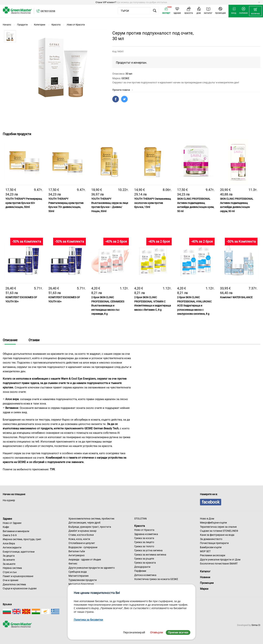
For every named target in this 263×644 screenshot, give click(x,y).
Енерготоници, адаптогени (19, 552)
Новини (205, 577)
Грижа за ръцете (144, 559)
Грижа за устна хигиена (148, 550)
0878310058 (48, 11)
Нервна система (12, 568)
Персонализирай (134, 632)
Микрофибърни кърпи (213, 523)
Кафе (6, 527)
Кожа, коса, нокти (79, 539)
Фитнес (73, 564)
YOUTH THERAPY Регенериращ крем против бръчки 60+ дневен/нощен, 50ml (24, 203)
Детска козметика (145, 575)
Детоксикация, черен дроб (84, 523)
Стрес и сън (10, 572)
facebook (211, 502)
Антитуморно (77, 555)
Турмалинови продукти (83, 580)
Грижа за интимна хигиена (150, 555)
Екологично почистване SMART (219, 564)
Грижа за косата (144, 538)
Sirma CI (256, 625)
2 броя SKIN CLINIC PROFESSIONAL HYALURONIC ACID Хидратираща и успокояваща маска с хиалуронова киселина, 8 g (194, 306)
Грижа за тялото (144, 546)
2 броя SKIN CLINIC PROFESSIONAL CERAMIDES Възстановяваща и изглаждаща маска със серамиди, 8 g (108, 306)
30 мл (129, 74)
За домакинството (211, 539)
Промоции (207, 583)
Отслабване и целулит (82, 543)
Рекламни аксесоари (213, 555)
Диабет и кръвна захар (82, 531)
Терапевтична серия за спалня (218, 527)
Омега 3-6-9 (10, 535)
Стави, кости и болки (81, 535)
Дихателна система (14, 584)
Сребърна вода (78, 572)
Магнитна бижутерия (81, 584)
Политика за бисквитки (88, 620)
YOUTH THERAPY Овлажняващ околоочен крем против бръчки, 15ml (153, 203)
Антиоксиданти (12, 547)
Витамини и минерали (16, 531)
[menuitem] (255, 11)
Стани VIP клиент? (106, 2)
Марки (204, 589)
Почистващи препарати (214, 543)
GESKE (125, 78)
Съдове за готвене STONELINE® (219, 531)
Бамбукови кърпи (211, 547)
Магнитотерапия (79, 576)
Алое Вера (9, 543)
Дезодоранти (142, 567)
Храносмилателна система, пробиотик (92, 519)
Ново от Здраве (12, 523)
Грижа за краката (145, 563)
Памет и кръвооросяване (18, 576)
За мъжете (9, 564)
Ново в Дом (207, 519)
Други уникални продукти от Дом (220, 560)
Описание (10, 340)
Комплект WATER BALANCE (236, 297)
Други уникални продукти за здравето (92, 568)
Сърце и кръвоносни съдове (20, 588)
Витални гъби (77, 551)
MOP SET (205, 551)
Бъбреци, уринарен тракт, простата (90, 527)
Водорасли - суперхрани (83, 547)
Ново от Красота (144, 530)
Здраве (7, 519)
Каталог (205, 571)
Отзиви (34, 340)
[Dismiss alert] (259, 2)
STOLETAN (140, 519)
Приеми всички (178, 632)
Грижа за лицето (144, 542)
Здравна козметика (146, 534)
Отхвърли (157, 632)
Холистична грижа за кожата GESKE (156, 579)
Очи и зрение (11, 580)
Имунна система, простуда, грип (22, 539)
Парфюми (140, 571)
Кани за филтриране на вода (217, 535)
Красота (140, 526)
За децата (9, 556)
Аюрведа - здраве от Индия (85, 560)
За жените (9, 560)
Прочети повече (123, 90)
